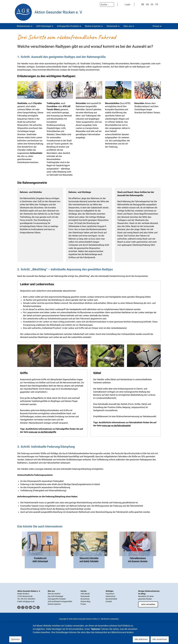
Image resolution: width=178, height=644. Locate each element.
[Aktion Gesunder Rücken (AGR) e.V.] (23, 12)
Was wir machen (54, 594)
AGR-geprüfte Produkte (57, 599)
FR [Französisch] (157, 4)
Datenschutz (111, 596)
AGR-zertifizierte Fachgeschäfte (60, 601)
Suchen (97, 5)
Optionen (15, 639)
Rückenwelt (85, 596)
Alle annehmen (160, 639)
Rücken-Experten (54, 604)
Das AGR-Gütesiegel (55, 596)
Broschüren (85, 599)
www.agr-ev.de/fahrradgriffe (43, 432)
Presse (83, 604)
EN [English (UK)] (147, 4)
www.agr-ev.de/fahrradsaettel (116, 426)
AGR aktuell (85, 594)
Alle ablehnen (141, 639)
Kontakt (109, 601)
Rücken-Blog (85, 601)
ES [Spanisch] (152, 4)
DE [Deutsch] (143, 4)
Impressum (110, 594)
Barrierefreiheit (111, 599)
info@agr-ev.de (29, 601)
